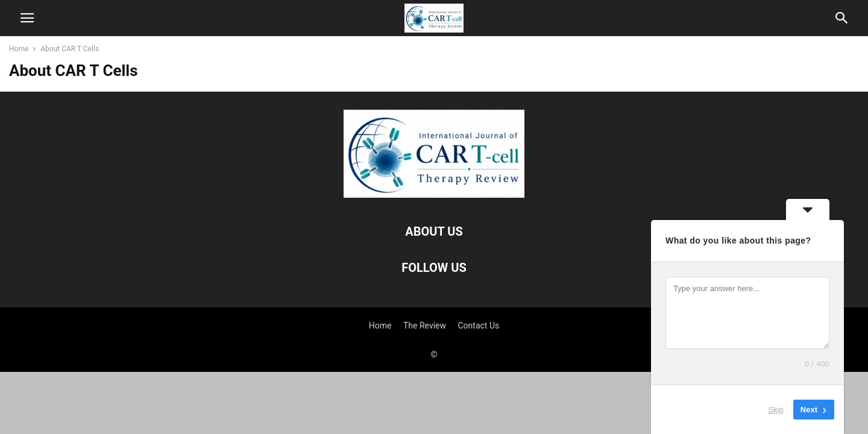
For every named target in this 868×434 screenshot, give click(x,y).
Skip (776, 410)
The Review (425, 325)
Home (19, 49)
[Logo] (434, 195)
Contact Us (479, 325)
